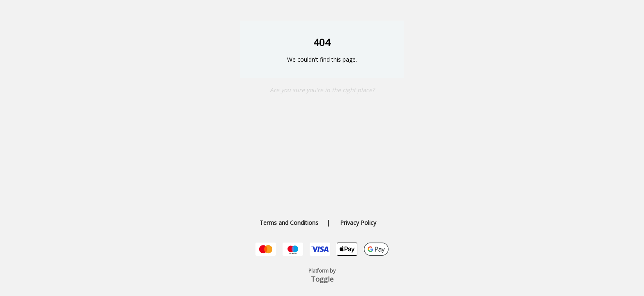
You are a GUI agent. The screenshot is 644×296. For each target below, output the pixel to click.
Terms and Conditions (289, 223)
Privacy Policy (358, 223)
